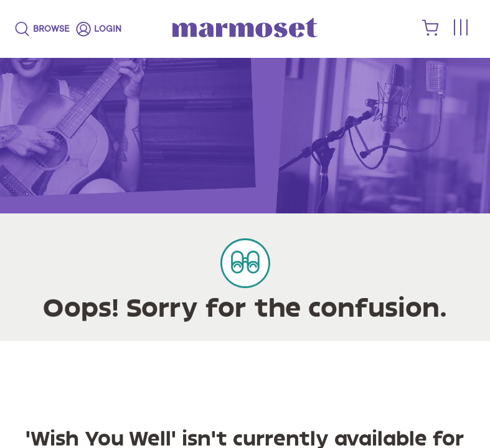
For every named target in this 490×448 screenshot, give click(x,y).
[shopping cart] (431, 33)
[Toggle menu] (460, 28)
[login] (99, 29)
